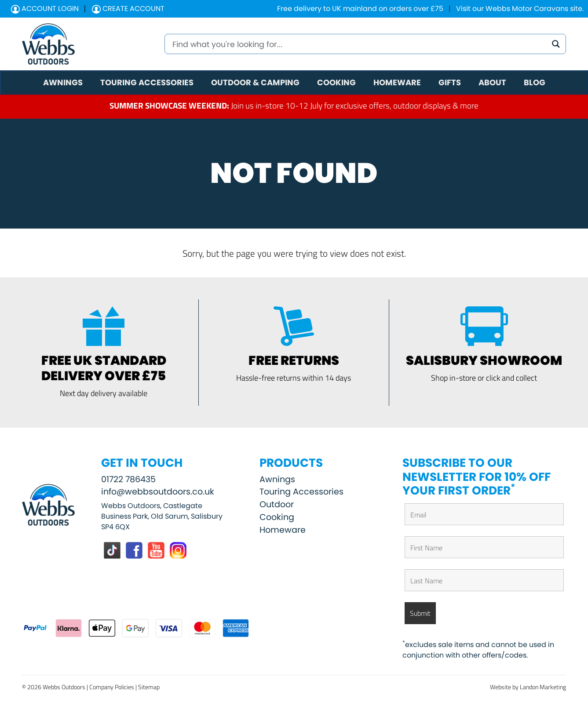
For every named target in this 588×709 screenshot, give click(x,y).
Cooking (277, 517)
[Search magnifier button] (556, 44)
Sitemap (149, 687)
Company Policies (112, 687)
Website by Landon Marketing (528, 687)
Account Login (45, 9)
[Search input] (359, 44)
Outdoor (277, 504)
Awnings (277, 479)
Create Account (128, 9)
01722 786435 (128, 479)
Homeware (283, 530)
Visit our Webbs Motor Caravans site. (520, 9)
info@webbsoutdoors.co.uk (158, 492)
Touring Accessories (301, 492)
